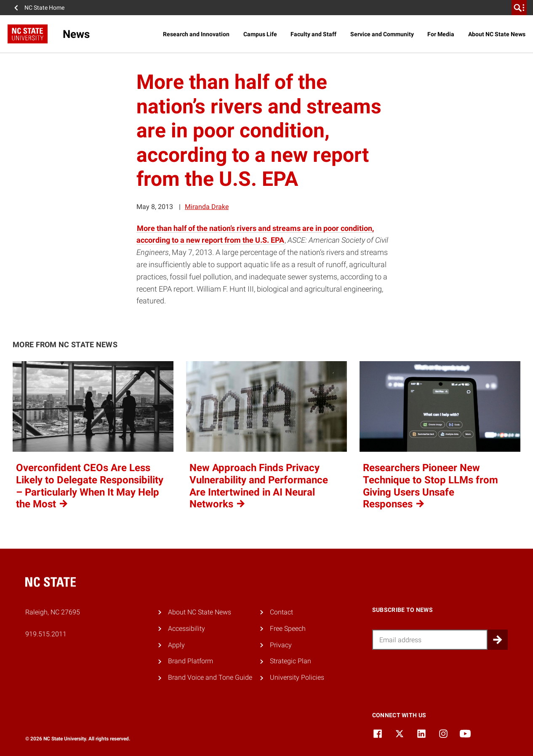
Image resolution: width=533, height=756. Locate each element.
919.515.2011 (46, 634)
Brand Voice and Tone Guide (210, 677)
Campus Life (260, 34)
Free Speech (288, 629)
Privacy (281, 645)
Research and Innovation (196, 34)
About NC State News (497, 34)
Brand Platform (191, 661)
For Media (441, 34)
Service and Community (382, 34)
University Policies (297, 677)
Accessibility (187, 629)
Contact (281, 612)
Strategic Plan (290, 661)
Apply (176, 645)
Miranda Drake (207, 207)
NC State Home (44, 8)
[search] (519, 8)
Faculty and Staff (313, 34)
